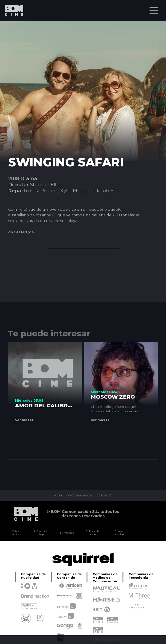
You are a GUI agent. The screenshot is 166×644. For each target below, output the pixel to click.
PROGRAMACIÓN (79, 496)
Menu (154, 8)
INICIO (57, 496)
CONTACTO (106, 496)
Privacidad (68, 533)
